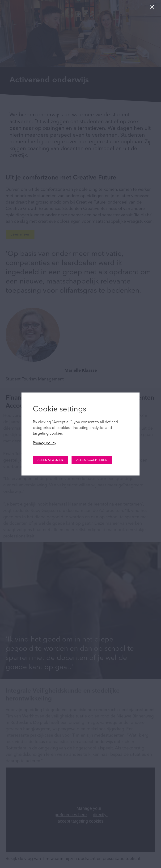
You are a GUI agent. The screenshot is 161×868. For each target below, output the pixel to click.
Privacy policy (44, 443)
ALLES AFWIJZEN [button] (50, 460)
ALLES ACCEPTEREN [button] (92, 460)
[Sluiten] (153, 8)
